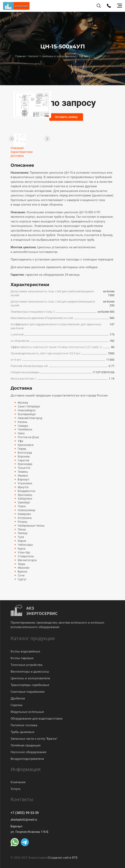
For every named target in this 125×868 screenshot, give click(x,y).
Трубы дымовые (22, 732)
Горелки (16, 705)
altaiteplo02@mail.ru (25, 820)
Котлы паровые (22, 658)
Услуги (15, 788)
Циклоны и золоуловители (30, 678)
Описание (17, 148)
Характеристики (22, 152)
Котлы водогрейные (25, 651)
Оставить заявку (67, 117)
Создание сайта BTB (63, 858)
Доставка (17, 156)
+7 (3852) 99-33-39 (26, 813)
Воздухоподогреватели (27, 758)
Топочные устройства (26, 664)
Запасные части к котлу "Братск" (34, 738)
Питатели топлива (24, 725)
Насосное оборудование (29, 752)
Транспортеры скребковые (30, 685)
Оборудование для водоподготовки (37, 718)
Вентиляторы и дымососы (30, 671)
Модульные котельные (27, 711)
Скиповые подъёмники (28, 691)
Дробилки (18, 698)
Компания (18, 782)
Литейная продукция (26, 745)
